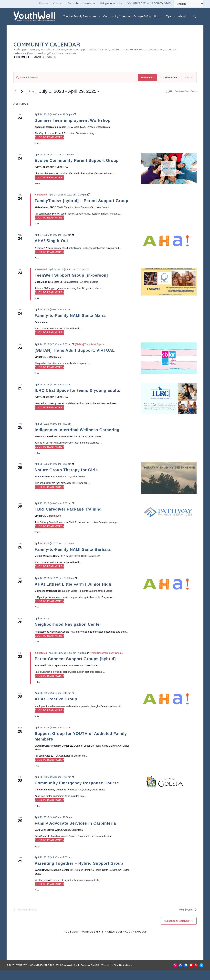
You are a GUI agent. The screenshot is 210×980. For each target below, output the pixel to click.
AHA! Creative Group (56, 709)
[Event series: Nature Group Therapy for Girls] (73, 474)
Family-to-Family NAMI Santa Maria (70, 325)
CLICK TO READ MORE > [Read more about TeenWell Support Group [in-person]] (49, 302)
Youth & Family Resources (83, 16)
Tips (171, 16)
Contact (58, 3)
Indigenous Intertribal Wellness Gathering (77, 439)
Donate (44, 3)
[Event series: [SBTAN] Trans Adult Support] (88, 354)
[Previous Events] (15, 101)
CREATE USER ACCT (120, 941)
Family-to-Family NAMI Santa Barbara (73, 559)
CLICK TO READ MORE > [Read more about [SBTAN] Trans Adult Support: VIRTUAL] (49, 377)
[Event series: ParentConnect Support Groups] (105, 662)
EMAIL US (141, 941)
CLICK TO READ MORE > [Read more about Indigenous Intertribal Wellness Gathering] (49, 456)
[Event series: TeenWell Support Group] (87, 279)
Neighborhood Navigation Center (68, 634)
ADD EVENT (21, 57)
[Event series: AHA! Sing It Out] (73, 244)
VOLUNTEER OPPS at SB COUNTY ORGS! (149, 3)
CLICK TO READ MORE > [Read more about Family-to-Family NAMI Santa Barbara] (49, 576)
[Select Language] (189, 4)
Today (31, 101)
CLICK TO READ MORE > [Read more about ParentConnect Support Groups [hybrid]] (49, 685)
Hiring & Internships (111, 3)
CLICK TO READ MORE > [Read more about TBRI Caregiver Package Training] (49, 536)
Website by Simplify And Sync (117, 975)
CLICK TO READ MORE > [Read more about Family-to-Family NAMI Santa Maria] (49, 342)
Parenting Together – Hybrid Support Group (79, 873)
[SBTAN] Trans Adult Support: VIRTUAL (75, 360)
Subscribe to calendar (177, 930)
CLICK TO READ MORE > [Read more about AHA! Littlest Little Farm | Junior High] (49, 611)
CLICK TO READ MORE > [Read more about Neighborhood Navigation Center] (49, 645)
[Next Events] (22, 101)
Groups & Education (149, 16)
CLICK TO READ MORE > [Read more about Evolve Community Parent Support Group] (49, 187)
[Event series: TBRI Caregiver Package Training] (73, 513)
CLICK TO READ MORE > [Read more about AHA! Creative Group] (49, 720)
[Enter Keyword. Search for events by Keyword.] (76, 78)
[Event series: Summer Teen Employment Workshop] (74, 124)
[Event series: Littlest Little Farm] (76, 588)
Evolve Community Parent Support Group (77, 170)
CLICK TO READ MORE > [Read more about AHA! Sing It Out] (49, 262)
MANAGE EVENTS (45, 57)
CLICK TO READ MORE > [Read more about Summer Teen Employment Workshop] (49, 147)
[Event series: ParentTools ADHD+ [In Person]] (89, 204)
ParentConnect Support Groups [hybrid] (75, 668)
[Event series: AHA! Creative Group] (73, 703)
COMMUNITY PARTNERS (42, 975)
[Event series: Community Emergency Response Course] (73, 787)
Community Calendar (117, 16)
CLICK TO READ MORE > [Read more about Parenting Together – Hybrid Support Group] (49, 894)
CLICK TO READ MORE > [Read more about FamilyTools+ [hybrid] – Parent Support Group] (49, 227)
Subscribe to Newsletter (82, 3)
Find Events (148, 78)
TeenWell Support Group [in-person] (71, 285)
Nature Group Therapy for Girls (66, 480)
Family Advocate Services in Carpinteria (75, 833)
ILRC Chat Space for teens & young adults (77, 400)
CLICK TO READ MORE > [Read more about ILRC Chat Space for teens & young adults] (49, 417)
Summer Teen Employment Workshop (73, 130)
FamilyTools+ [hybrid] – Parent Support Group (81, 210)
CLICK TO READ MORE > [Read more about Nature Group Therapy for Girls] (49, 496)
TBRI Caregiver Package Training (68, 519)
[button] (194, 16)
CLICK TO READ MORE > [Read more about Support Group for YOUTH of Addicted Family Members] (49, 769)
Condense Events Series (186, 101)
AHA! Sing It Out (51, 250)
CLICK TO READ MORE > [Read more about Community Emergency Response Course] (49, 810)
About (185, 16)
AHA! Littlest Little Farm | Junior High (73, 594)
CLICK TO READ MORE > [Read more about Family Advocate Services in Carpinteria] (49, 850)
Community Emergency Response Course (77, 793)
